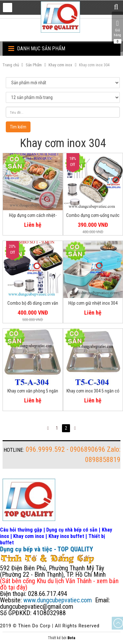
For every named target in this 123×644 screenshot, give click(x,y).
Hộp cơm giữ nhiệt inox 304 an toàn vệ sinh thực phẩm (93, 304)
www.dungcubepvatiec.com (58, 600)
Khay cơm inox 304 (94, 65)
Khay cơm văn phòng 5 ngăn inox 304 (33, 392)
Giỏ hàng (117, 32)
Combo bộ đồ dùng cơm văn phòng (33, 304)
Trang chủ (11, 65)
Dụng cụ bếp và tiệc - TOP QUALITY (47, 549)
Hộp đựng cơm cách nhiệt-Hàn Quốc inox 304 (33, 216)
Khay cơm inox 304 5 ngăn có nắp (93, 392)
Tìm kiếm (18, 127)
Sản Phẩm (34, 65)
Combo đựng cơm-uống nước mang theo (93, 216)
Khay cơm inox (60, 65)
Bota (71, 638)
